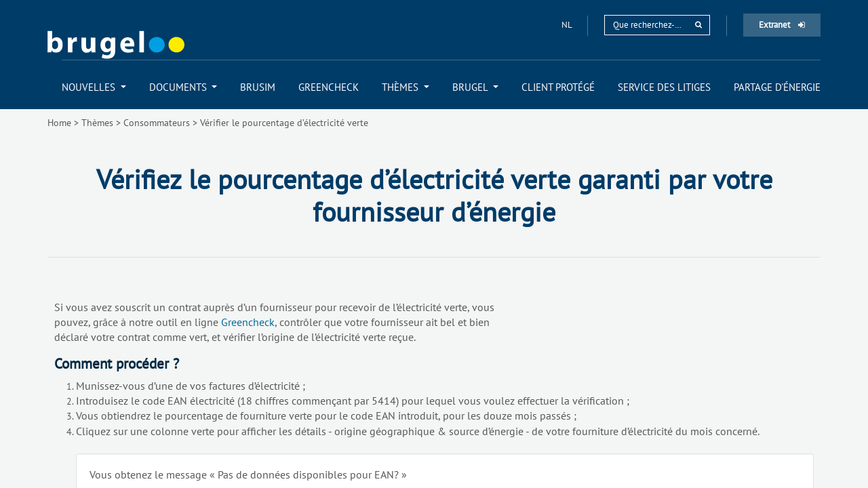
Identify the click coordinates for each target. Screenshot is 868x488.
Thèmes (97, 123)
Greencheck (248, 322)
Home (59, 123)
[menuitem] (94, 87)
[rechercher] (698, 25)
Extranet (782, 25)
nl (568, 25)
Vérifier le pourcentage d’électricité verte (284, 123)
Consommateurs (157, 123)
